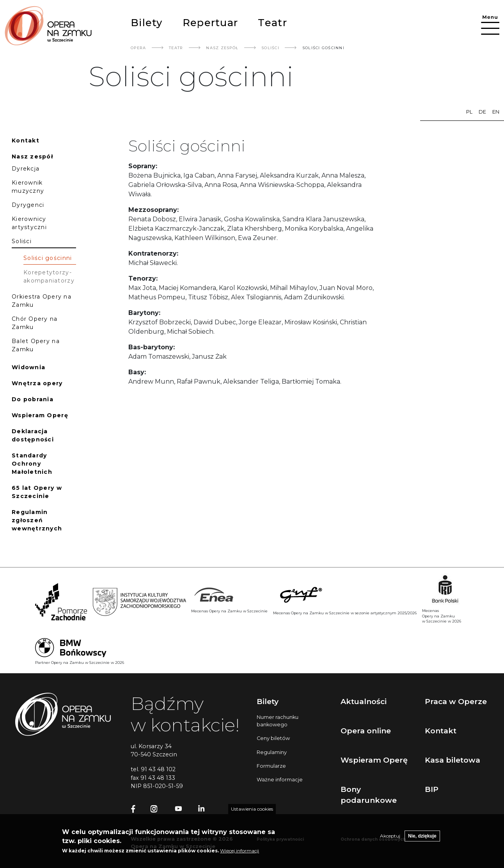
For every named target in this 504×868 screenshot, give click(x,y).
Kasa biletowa (453, 760)
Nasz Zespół (222, 48)
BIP (432, 789)
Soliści (270, 48)
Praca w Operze (456, 701)
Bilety (147, 22)
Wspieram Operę (374, 760)
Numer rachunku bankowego (278, 721)
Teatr (272, 22)
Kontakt (441, 731)
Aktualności (364, 701)
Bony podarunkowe (369, 795)
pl (469, 112)
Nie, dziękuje (422, 840)
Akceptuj (390, 840)
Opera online (366, 731)
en (496, 112)
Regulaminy (272, 752)
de (482, 112)
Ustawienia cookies (252, 813)
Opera (138, 48)
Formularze (271, 766)
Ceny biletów (273, 738)
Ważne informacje (280, 780)
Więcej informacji (240, 855)
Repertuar (210, 22)
